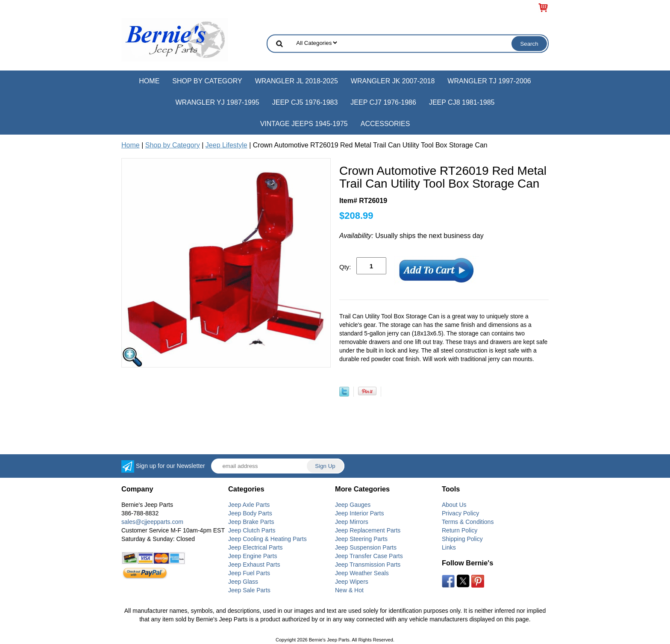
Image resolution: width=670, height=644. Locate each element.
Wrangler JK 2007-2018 (393, 81)
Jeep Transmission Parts (368, 565)
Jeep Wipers (352, 582)
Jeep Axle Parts (249, 505)
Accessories (385, 124)
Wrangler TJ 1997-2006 (489, 81)
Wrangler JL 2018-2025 (297, 81)
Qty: (345, 267)
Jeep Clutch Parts (252, 530)
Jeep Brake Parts (251, 522)
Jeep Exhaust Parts (254, 565)
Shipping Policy (462, 539)
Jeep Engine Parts (253, 556)
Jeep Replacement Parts (368, 530)
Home (149, 81)
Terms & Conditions (468, 522)
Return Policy (460, 530)
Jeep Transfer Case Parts (369, 556)
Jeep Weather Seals (362, 573)
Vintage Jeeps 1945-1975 (304, 124)
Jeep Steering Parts (361, 539)
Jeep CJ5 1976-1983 (305, 102)
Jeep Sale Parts (249, 590)
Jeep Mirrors (352, 522)
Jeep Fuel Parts (249, 573)
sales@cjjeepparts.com (152, 522)
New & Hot (349, 590)
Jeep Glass (243, 582)
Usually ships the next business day (411, 236)
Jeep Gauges (353, 505)
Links (449, 547)
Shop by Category (207, 81)
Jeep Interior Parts (359, 513)
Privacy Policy (460, 513)
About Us (454, 505)
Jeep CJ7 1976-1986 (383, 102)
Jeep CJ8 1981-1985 (462, 102)
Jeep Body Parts (250, 513)
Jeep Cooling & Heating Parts (267, 539)
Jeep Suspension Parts (366, 547)
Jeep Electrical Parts (256, 547)
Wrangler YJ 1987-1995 (217, 102)
